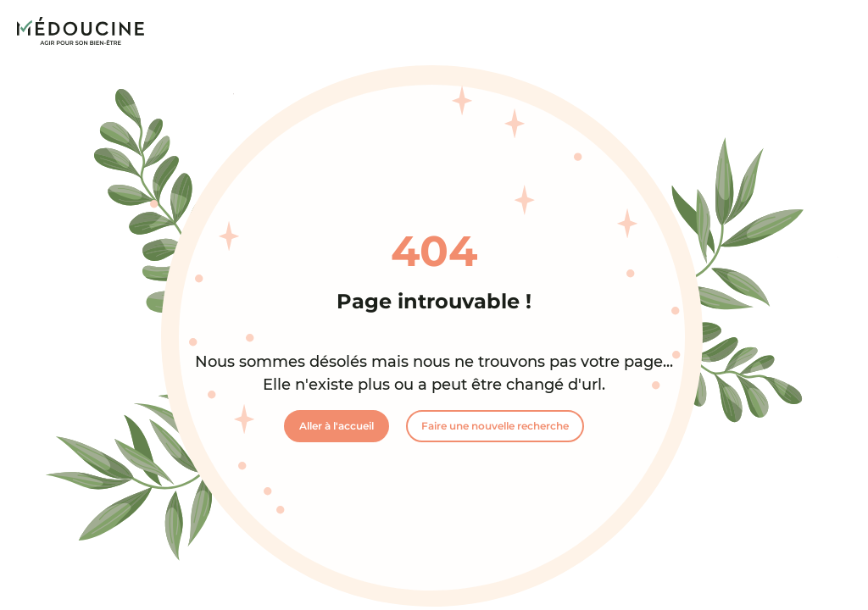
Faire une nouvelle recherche (495, 426)
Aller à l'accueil (337, 426)
